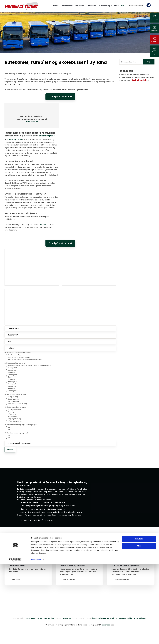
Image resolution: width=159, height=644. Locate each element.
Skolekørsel (80, 6)
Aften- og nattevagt (15, 421)
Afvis (139, 626)
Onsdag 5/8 (12, 379)
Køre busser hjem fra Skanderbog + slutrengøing (25, 360)
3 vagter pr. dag (14, 401)
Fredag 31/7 (12, 368)
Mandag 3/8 (12, 375)
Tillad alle (139, 619)
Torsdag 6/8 (12, 382)
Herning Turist (15, 139)
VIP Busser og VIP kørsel (109, 6)
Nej (9, 429)
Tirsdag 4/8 (12, 377)
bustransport (47, 136)
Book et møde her (140, 80)
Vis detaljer (36, 639)
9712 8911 (44, 225)
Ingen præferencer (15, 410)
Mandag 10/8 (13, 391)
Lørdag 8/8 (12, 386)
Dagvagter (12, 412)
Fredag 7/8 (12, 384)
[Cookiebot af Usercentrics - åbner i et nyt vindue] (15, 639)
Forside (56, 6)
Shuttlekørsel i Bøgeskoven (17, 355)
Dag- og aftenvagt (15, 419)
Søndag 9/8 (12, 389)
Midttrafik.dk (32, 122)
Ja (9, 427)
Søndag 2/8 (12, 372)
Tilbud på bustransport (60, 97)
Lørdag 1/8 (12, 370)
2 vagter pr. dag (14, 399)
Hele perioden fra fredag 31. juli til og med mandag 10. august (30, 365)
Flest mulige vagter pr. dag (17, 404)
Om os (124, 6)
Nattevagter (12, 417)
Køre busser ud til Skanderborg (19, 357)
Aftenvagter (12, 414)
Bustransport (67, 6)
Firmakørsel (92, 6)
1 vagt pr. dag (13, 397)
